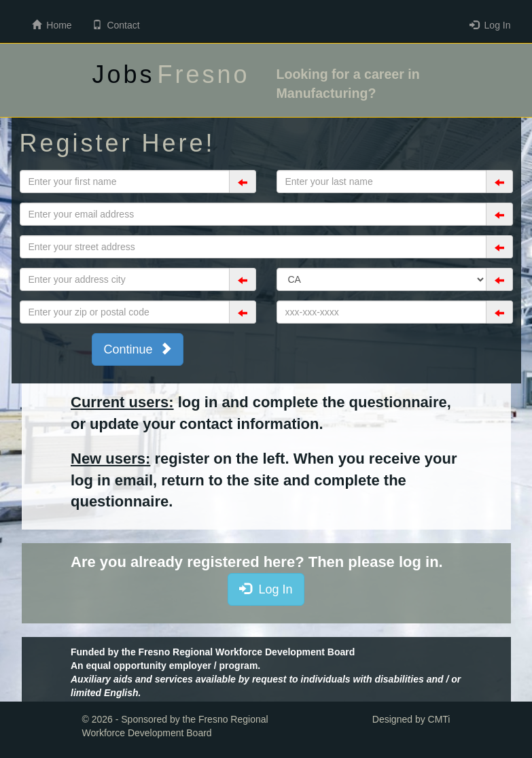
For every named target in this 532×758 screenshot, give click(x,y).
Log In (490, 25)
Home (52, 25)
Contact (116, 25)
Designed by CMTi (411, 719)
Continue (137, 349)
